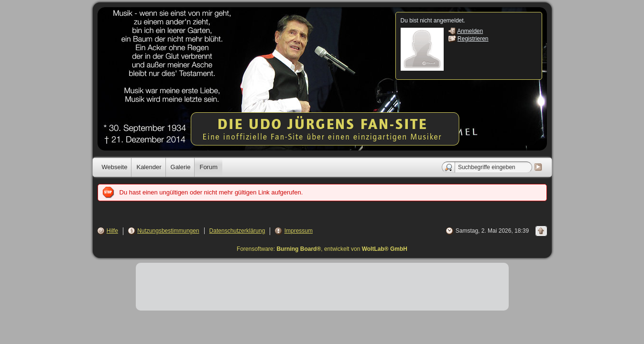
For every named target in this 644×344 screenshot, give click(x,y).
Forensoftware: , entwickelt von (322, 249)
